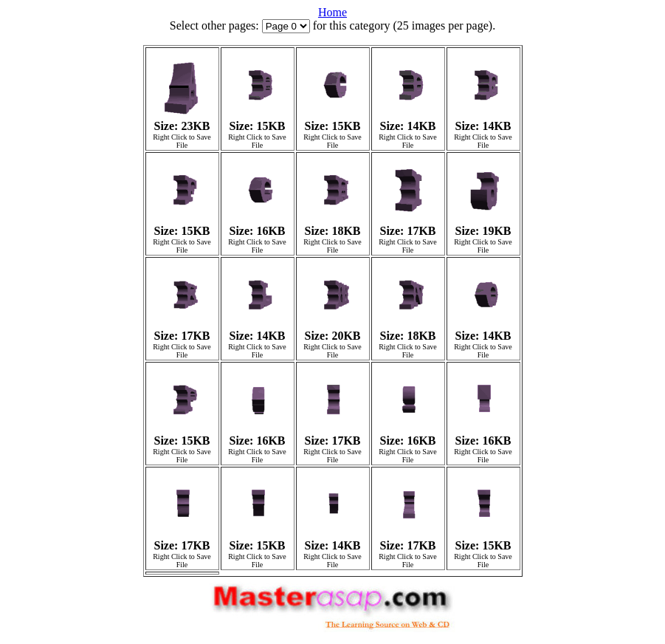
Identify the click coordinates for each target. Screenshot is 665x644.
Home (332, 12)
